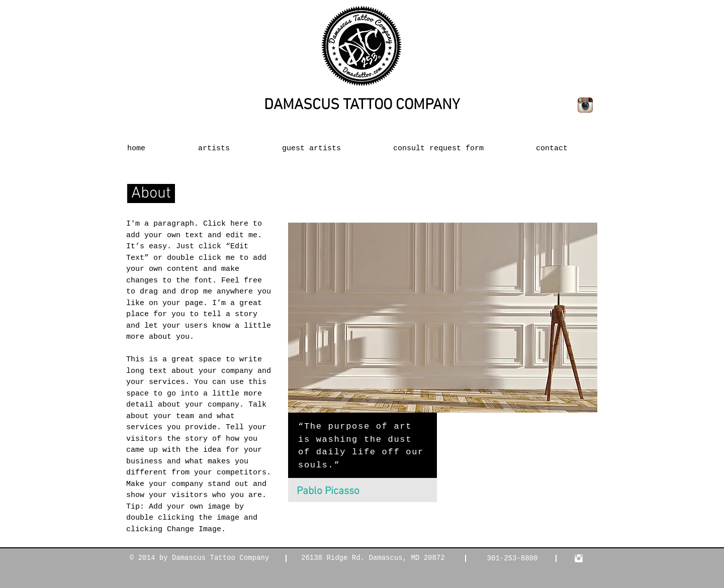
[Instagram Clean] (579, 558)
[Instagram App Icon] (585, 105)
